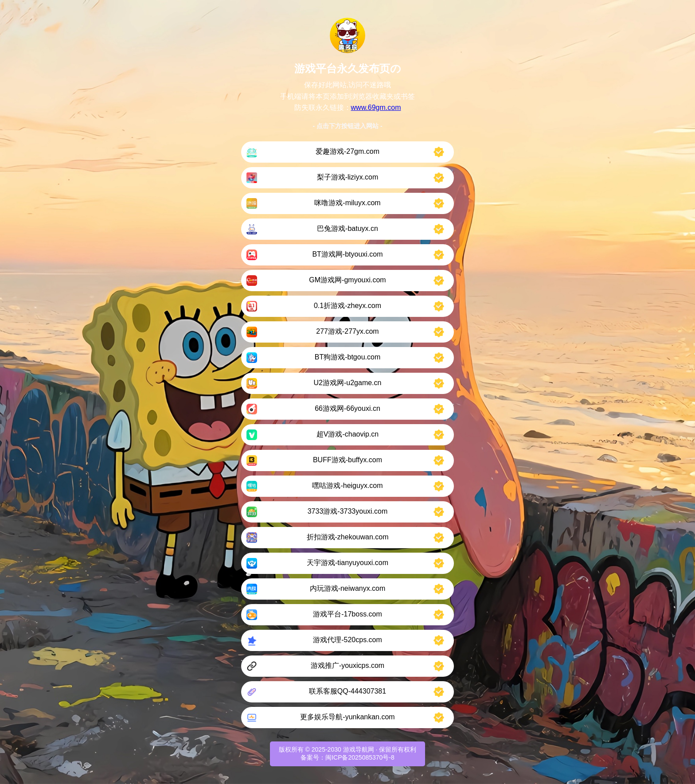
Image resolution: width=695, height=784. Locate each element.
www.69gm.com (376, 107)
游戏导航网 (359, 749)
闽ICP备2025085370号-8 (360, 757)
